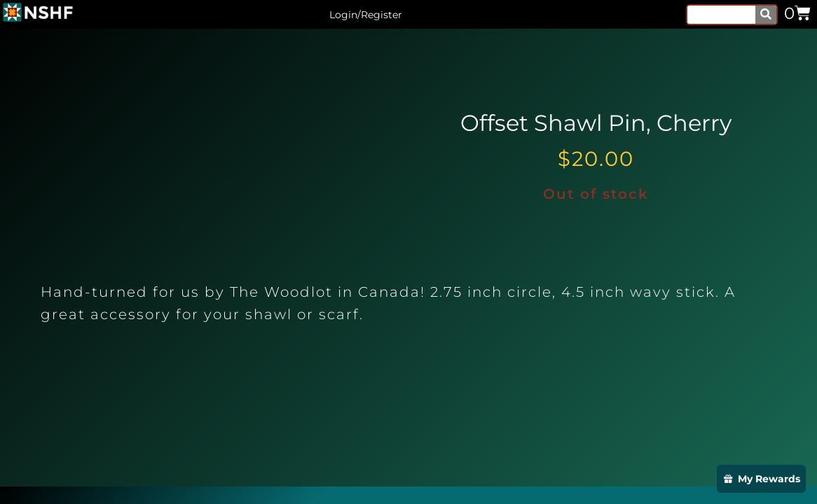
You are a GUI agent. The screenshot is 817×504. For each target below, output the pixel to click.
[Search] (766, 15)
